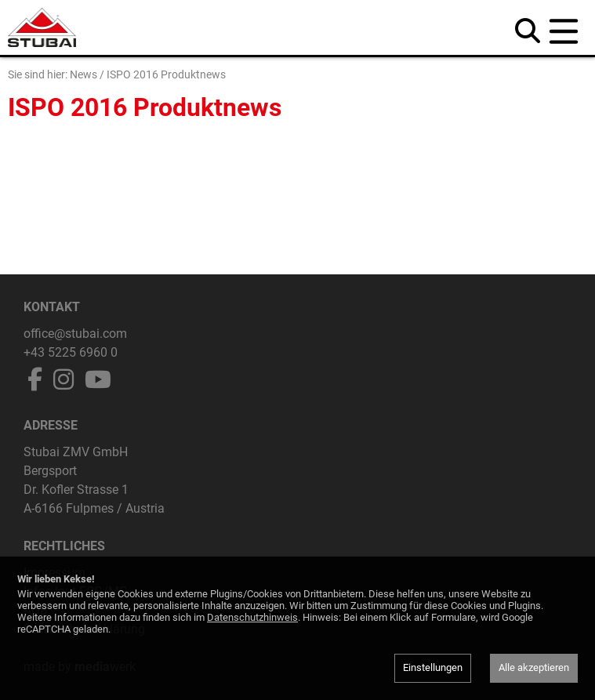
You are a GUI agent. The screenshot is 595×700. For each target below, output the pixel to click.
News (83, 74)
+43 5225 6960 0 (71, 352)
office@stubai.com (75, 334)
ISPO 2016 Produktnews (166, 74)
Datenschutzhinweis (252, 617)
